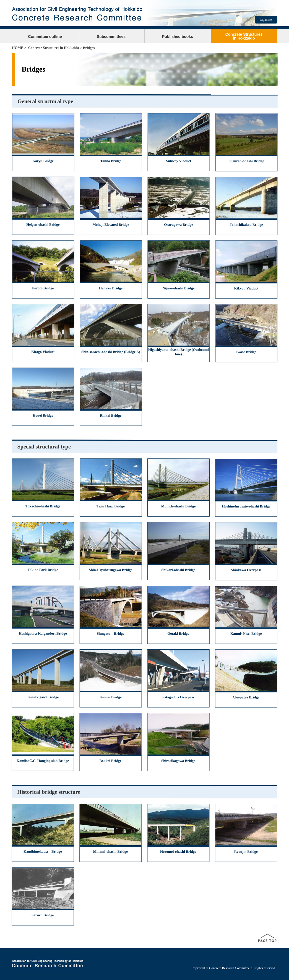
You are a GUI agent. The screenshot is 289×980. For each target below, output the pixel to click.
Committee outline (45, 37)
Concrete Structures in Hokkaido (54, 48)
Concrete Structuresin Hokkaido (244, 36)
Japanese (266, 20)
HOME (18, 48)
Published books (178, 37)
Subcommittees (111, 37)
